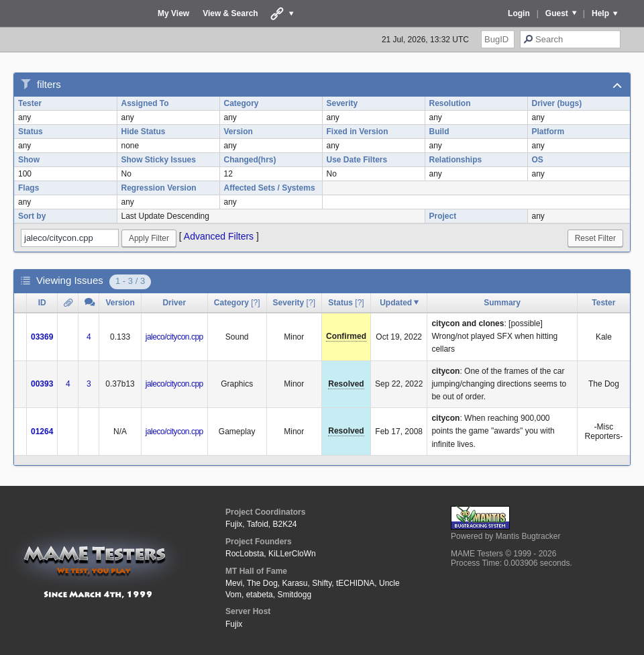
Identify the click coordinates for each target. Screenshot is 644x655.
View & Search (230, 13)
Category (241, 103)
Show (29, 160)
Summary (502, 303)
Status (31, 132)
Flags (29, 188)
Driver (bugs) (557, 103)
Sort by (32, 216)
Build (439, 132)
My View (173, 13)
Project (443, 216)
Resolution (450, 103)
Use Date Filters (357, 160)
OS (538, 160)
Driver (174, 303)
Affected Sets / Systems (270, 188)
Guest (557, 13)
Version (238, 132)
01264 (42, 432)
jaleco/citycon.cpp (174, 337)
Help (600, 13)
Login (519, 13)
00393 (42, 384)
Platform (548, 132)
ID (42, 303)
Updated (396, 303)
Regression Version (159, 188)
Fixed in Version (358, 132)
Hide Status (144, 132)
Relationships (456, 160)
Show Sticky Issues (159, 160)
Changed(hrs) (250, 160)
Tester (30, 103)
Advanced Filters (219, 236)
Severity (342, 103)
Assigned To (145, 103)
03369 (42, 337)
